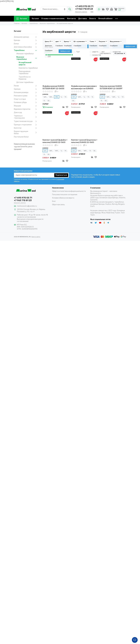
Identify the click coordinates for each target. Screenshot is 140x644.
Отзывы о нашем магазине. (53, 19)
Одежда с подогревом (26, 125)
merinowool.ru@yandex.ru (27, 206)
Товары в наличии (76, 46)
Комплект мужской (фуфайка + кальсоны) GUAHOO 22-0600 (55, 141)
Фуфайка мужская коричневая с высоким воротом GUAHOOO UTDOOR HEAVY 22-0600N (84, 88)
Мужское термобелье (27, 58)
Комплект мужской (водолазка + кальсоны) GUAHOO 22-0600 (84, 141)
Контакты (71, 19)
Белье (26, 44)
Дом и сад (26, 113)
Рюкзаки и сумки (26, 96)
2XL (45, 97)
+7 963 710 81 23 (84, 9)
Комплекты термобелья (28, 68)
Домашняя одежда (26, 37)
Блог (54, 201)
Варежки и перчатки (26, 109)
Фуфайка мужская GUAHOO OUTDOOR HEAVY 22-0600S (53, 87)
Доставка (83, 19)
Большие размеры (26, 92)
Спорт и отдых (26, 99)
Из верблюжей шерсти (25, 64)
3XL (51, 97)
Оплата (92, 19)
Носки (26, 86)
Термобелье (26, 50)
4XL (57, 97)
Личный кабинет (105, 19)
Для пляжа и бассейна (26, 47)
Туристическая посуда (26, 121)
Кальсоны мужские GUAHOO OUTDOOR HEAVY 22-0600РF (111, 87)
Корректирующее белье (26, 132)
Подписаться (61, 175)
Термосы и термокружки (26, 117)
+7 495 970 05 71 (84, 6)
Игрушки (26, 106)
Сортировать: (105, 53)
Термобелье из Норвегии (25, 78)
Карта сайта (36, 237)
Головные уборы (26, 103)
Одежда (26, 89)
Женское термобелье (25, 54)
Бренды (26, 40)
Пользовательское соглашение (65, 195)
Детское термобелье (25, 82)
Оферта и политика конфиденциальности (69, 191)
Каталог (22, 19)
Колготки (26, 128)
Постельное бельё (21, 137)
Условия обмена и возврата (63, 198)
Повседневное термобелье (25, 72)
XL (49, 101)
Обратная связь (58, 205)
